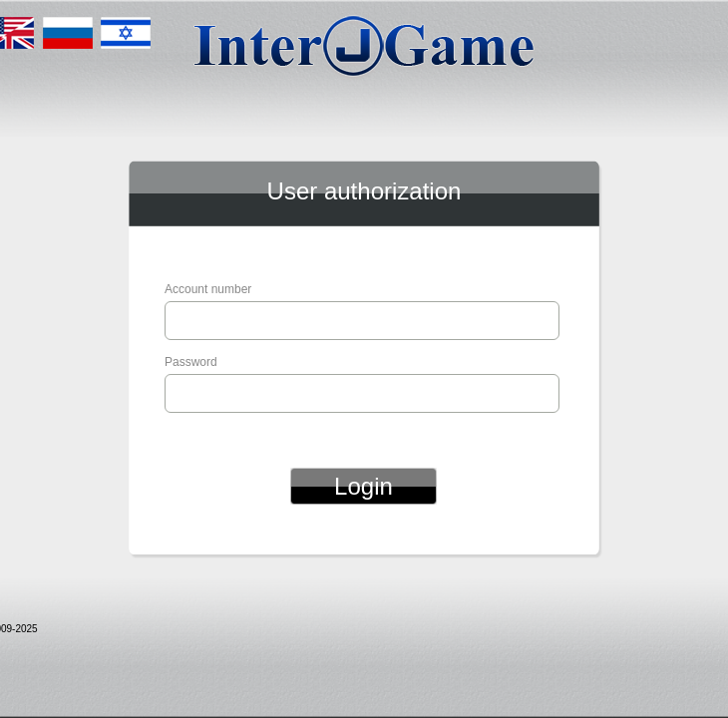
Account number (208, 289)
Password (191, 362)
